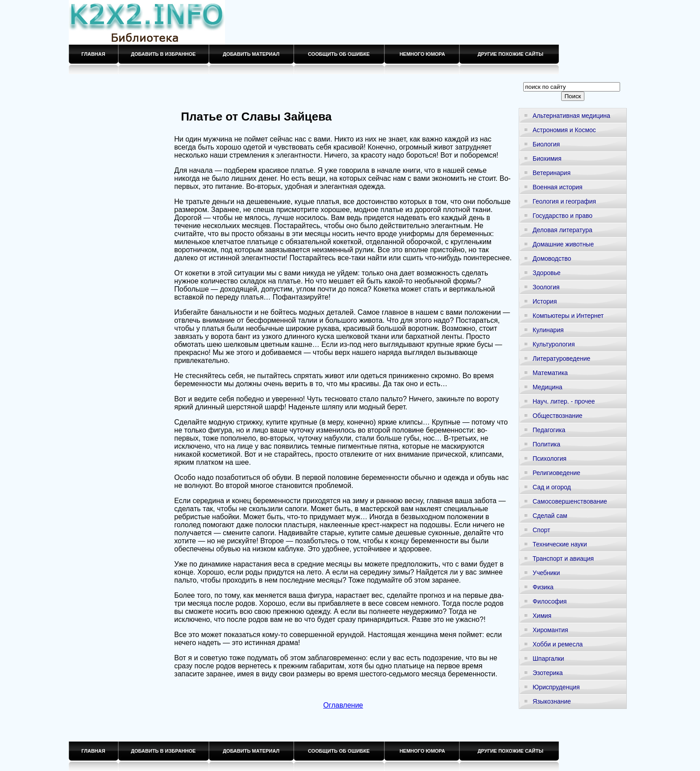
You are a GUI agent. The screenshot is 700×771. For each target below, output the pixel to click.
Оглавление (343, 705)
